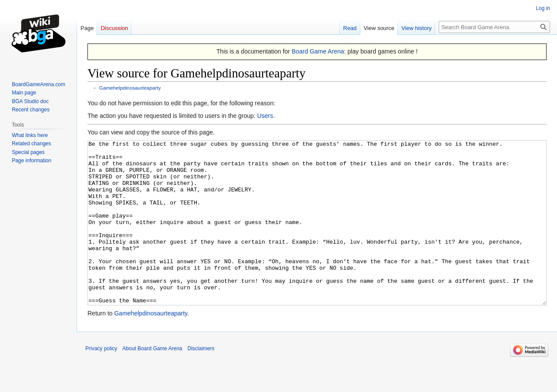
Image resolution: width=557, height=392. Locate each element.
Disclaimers (201, 381)
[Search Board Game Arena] (494, 27)
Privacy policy (101, 381)
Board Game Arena (318, 51)
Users (265, 116)
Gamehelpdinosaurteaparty (130, 88)
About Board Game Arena (152, 381)
